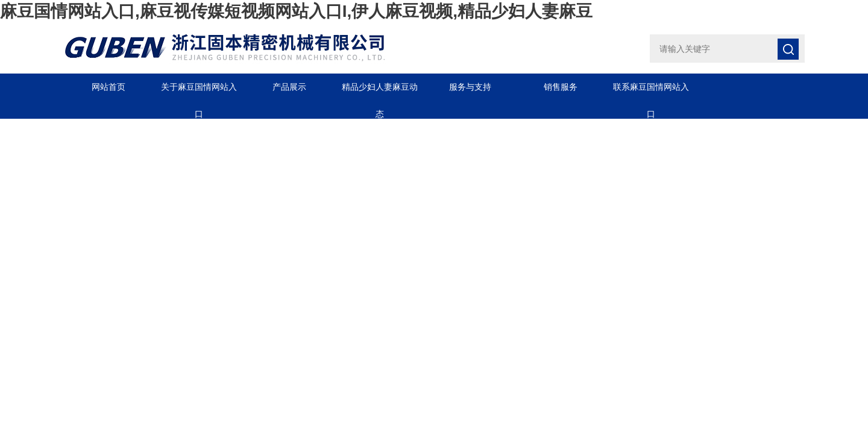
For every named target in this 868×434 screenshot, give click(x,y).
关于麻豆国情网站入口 (199, 91)
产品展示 (289, 87)
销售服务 (561, 87)
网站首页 (108, 87)
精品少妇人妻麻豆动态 (380, 91)
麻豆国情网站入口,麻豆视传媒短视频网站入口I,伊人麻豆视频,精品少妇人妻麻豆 (296, 11)
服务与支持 (470, 87)
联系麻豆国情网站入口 (651, 91)
